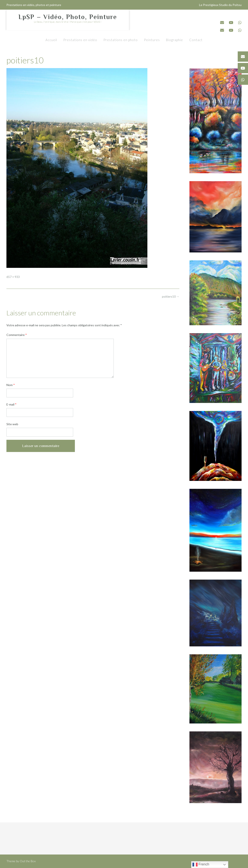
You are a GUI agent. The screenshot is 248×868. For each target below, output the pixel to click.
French (201, 865)
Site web (12, 424)
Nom (11, 385)
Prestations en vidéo (80, 40)
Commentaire (17, 335)
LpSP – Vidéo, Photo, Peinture (68, 17)
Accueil (51, 40)
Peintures (152, 40)
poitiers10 (171, 296)
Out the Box (28, 861)
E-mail (11, 404)
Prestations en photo (121, 40)
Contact (196, 40)
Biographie (175, 40)
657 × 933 (13, 277)
